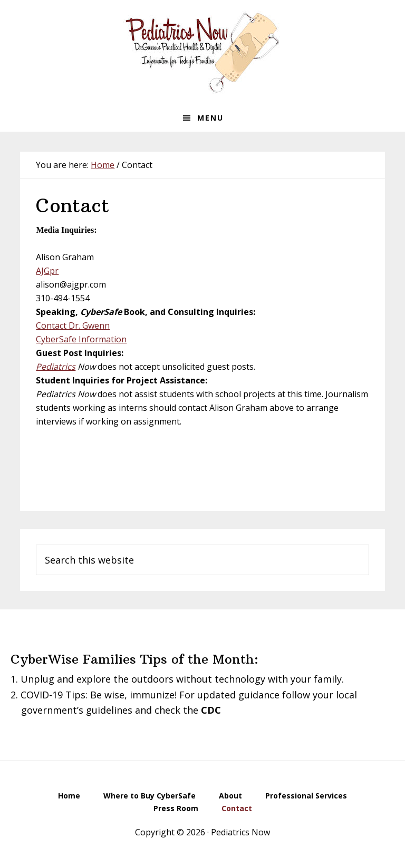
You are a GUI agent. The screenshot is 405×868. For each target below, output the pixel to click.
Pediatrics (56, 367)
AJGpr (47, 271)
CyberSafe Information (81, 339)
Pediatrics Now (202, 52)
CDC (211, 710)
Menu (210, 118)
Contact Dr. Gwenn (73, 325)
